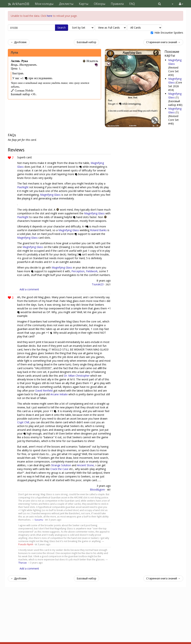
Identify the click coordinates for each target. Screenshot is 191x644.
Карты (84, 4)
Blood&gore (97, 489)
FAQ (132, 4)
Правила (117, 4)
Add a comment (29, 289)
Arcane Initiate (59, 394)
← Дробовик (19, 42)
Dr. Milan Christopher (77, 376)
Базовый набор (86, 42)
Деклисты (66, 4)
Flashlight (23, 187)
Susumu (39, 520)
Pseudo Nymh (26, 544)
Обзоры (100, 4)
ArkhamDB (19, 4)
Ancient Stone (85, 465)
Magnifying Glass (175, 81)
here (50, 16)
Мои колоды (44, 4)
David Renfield (44, 391)
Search (62, 28)
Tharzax (22, 563)
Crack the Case (59, 469)
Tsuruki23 (98, 284)
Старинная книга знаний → (163, 42)
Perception (78, 271)
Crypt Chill (23, 422)
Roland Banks (98, 230)
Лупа (14, 53)
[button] (160, 4)
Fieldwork (92, 271)
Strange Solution (61, 465)
